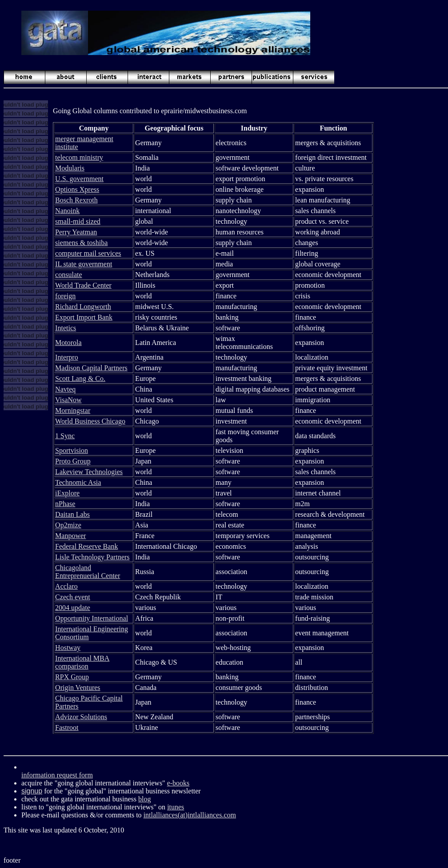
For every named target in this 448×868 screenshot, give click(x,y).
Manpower (70, 536)
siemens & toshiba (81, 243)
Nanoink (67, 211)
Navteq (65, 389)
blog (144, 799)
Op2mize (68, 525)
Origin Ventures (78, 688)
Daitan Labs (72, 514)
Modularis (70, 168)
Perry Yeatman (76, 232)
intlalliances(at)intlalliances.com (190, 815)
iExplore (67, 493)
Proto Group (73, 461)
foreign (65, 296)
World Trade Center (83, 285)
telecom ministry (79, 157)
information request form (57, 775)
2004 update (73, 608)
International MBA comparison (82, 662)
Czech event (73, 597)
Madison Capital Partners (91, 368)
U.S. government (79, 179)
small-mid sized (78, 221)
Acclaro (66, 586)
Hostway (68, 648)
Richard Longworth (83, 307)
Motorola (68, 343)
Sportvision (72, 450)
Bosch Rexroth (76, 200)
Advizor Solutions (81, 717)
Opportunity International (92, 618)
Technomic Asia (78, 482)
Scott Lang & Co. (80, 379)
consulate (68, 275)
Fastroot (67, 727)
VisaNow (68, 400)
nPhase (65, 504)
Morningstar (73, 410)
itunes (176, 807)
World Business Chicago (90, 421)
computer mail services (88, 253)
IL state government (84, 264)
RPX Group (72, 677)
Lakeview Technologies (89, 472)
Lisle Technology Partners (92, 557)
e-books (178, 783)
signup (32, 791)
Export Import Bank (84, 317)
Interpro (67, 357)
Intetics (66, 328)
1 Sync (65, 436)
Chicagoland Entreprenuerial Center (88, 572)
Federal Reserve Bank (86, 546)
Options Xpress (77, 189)
